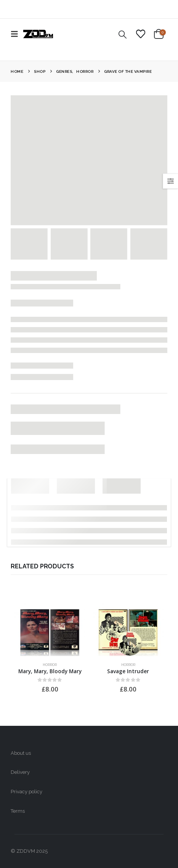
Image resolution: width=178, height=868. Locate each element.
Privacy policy (26, 792)
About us (21, 753)
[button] (17, 34)
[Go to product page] (50, 630)
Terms (18, 811)
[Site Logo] (38, 34)
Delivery (20, 772)
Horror (50, 665)
